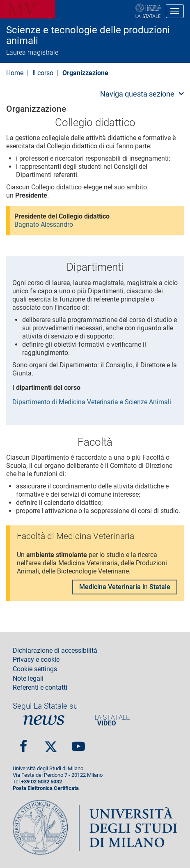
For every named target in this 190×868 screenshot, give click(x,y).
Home (15, 73)
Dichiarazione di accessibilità (55, 651)
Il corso (43, 73)
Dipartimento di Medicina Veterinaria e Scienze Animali (92, 402)
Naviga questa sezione (137, 94)
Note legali (28, 679)
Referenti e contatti (40, 688)
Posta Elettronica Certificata (46, 788)
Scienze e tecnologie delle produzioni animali (88, 36)
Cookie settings (35, 669)
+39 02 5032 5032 (41, 782)
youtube (78, 743)
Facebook (23, 743)
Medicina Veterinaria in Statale (125, 587)
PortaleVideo (112, 720)
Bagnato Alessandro (44, 224)
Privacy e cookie (36, 660)
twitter (51, 743)
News (44, 720)
